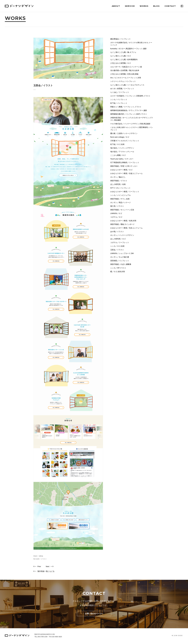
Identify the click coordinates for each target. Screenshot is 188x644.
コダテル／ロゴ (116, 217)
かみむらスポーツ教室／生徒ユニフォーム (126, 173)
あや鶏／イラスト (117, 232)
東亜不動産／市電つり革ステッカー (124, 166)
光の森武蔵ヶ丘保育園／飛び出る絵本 (125, 70)
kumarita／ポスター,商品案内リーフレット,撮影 (128, 49)
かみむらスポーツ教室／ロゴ (121, 170)
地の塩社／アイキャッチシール (122, 152)
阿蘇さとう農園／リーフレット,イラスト (126, 107)
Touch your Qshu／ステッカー (122, 159)
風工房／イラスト (117, 206)
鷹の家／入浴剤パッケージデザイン (124, 133)
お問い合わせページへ (94, 614)
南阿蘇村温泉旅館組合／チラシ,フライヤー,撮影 (129, 110)
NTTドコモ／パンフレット (120, 188)
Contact (170, 6)
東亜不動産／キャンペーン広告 (122, 210)
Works (144, 6)
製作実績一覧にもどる (46, 571)
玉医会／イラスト (117, 250)
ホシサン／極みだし (118, 177)
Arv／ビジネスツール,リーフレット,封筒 (126, 78)
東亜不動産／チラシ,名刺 (120, 199)
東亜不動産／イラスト (119, 181)
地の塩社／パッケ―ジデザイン (122, 148)
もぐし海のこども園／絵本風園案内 (124, 59)
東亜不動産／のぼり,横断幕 (121, 264)
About (116, 6)
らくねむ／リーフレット (120, 92)
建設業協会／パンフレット (121, 39)
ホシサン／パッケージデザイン (122, 235)
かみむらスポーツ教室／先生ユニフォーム (126, 228)
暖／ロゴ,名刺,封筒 (118, 272)
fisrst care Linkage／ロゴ (120, 137)
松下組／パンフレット (119, 103)
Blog (157, 6)
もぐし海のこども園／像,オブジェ (123, 52)
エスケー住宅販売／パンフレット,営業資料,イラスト (130, 96)
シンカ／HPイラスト (118, 268)
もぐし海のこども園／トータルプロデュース (127, 85)
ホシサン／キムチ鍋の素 (120, 257)
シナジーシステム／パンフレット (123, 81)
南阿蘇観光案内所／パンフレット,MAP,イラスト (129, 114)
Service (130, 6)
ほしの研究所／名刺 (118, 184)
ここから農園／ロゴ (118, 155)
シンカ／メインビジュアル (121, 195)
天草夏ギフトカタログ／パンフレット (125, 141)
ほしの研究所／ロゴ (118, 239)
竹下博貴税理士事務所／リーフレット (125, 162)
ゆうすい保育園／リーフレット (122, 89)
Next (48, 566)
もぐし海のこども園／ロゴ (121, 56)
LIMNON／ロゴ (116, 213)
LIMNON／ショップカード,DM (122, 253)
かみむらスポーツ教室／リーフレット (125, 192)
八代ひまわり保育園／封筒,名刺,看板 (124, 74)
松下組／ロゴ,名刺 (117, 144)
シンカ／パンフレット (119, 99)
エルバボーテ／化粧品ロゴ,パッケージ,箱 (126, 67)
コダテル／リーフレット (120, 242)
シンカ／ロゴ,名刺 (117, 246)
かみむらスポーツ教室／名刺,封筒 (123, 221)
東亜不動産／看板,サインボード (122, 224)
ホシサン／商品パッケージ (121, 202)
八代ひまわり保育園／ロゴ (121, 63)
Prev (39, 566)
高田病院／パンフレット (120, 261)
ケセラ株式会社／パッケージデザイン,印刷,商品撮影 (130, 124)
